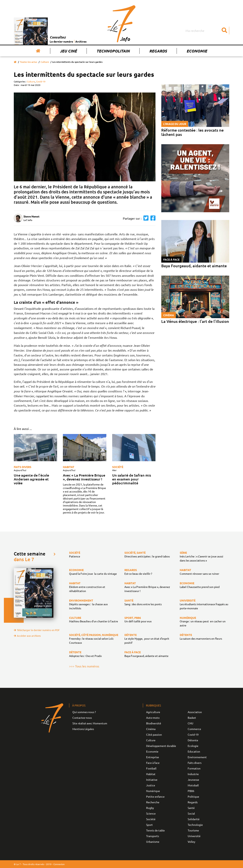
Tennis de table (155, 830)
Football (151, 768)
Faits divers (23, 467)
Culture (45, 62)
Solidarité (194, 819)
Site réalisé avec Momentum (90, 723)
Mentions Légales (83, 729)
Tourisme (193, 830)
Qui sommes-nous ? (84, 712)
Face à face (153, 763)
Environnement (197, 757)
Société (118, 467)
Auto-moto (153, 718)
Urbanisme (153, 842)
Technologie (195, 825)
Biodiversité (154, 723)
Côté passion (154, 734)
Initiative (152, 780)
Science (151, 813)
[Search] (207, 31)
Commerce (194, 729)
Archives (81, 41)
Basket (192, 718)
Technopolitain (113, 51)
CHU (190, 723)
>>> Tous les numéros (84, 666)
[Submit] (224, 31)
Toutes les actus (29, 62)
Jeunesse (193, 780)
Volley (191, 842)
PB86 (191, 791)
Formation (194, 768)
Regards (158, 51)
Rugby (150, 808)
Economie (197, 51)
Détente (193, 740)
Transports (153, 836)
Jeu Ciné (68, 51)
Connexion (59, 864)
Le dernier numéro (61, 41)
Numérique (153, 791)
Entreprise (153, 757)
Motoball (193, 785)
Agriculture (153, 712)
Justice (151, 785)
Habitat (69, 467)
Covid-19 (41, 81)
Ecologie (193, 746)
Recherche (153, 802)
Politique (193, 796)
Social (191, 813)
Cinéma (151, 729)
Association (195, 712)
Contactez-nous (82, 718)
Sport (149, 825)
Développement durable (161, 746)
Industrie (193, 774)
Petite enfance (155, 796)
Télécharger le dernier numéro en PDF (37, 630)
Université (194, 836)
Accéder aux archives (27, 636)
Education (194, 751)
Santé (191, 808)
